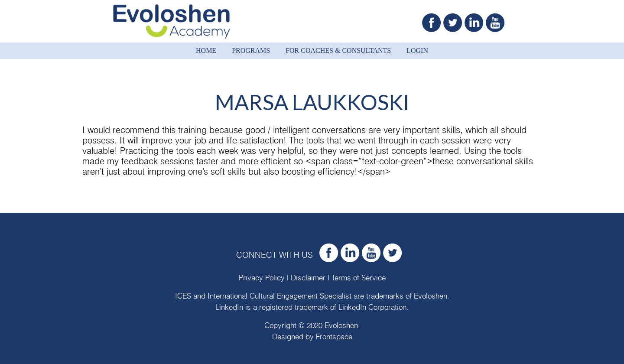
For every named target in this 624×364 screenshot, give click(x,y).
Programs (251, 50)
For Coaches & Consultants (338, 50)
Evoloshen (431, 296)
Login (417, 50)
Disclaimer (308, 278)
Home (206, 50)
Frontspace (334, 337)
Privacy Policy (262, 278)
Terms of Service (359, 278)
